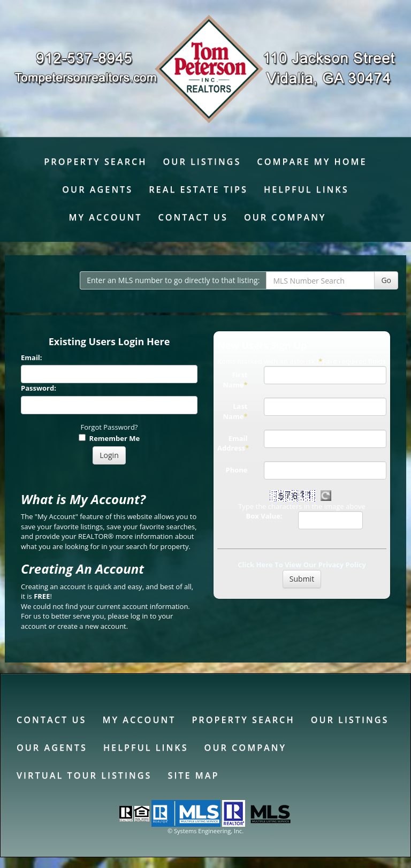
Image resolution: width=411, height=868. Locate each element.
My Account (106, 217)
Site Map (193, 775)
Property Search (95, 162)
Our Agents (97, 189)
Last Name (235, 411)
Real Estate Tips (198, 189)
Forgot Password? (109, 427)
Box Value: (264, 516)
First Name (235, 380)
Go (386, 280)
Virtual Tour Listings (84, 775)
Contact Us (193, 217)
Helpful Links (306, 189)
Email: (32, 357)
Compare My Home (312, 162)
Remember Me (109, 438)
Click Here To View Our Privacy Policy (302, 565)
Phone (237, 470)
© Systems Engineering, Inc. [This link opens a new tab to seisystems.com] (205, 831)
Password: (39, 388)
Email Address (233, 443)
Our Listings (202, 162)
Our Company (285, 217)
